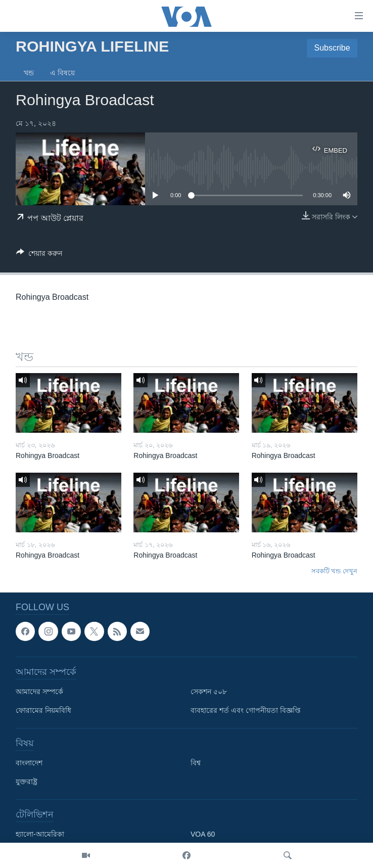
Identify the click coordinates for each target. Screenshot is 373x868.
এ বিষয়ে (62, 73)
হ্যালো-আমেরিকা (40, 834)
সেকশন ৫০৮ (209, 692)
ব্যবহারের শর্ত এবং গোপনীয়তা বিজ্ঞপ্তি (246, 710)
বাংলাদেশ (29, 763)
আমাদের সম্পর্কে (39, 692)
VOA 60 (203, 834)
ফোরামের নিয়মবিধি (43, 710)
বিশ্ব (196, 763)
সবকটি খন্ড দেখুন (334, 571)
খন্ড (29, 73)
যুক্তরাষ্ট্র (27, 782)
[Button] (39, 255)
